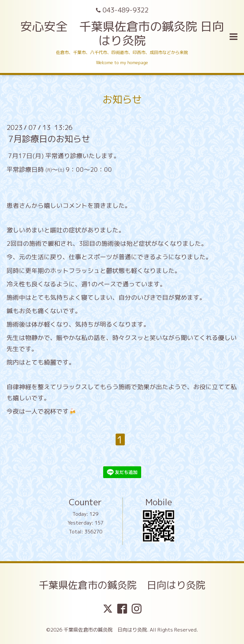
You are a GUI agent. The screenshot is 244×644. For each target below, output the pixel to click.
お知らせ (122, 99)
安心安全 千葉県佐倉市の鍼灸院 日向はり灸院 (122, 33)
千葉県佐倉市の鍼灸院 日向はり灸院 (122, 585)
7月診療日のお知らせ (49, 139)
